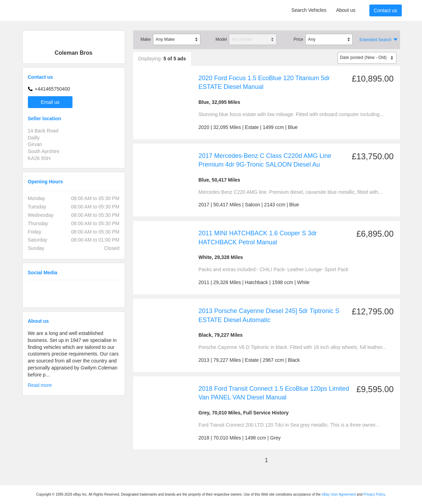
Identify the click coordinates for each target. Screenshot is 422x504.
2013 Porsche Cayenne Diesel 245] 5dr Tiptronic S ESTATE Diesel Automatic (269, 315)
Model (221, 39)
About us (346, 10)
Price (298, 39)
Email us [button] (50, 102)
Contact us (386, 10)
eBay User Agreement (339, 494)
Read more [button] (40, 385)
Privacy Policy (374, 494)
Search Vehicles (309, 10)
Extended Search (375, 40)
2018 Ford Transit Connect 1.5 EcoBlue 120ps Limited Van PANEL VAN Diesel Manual (274, 393)
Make (145, 39)
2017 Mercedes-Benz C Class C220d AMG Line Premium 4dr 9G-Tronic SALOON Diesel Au (265, 160)
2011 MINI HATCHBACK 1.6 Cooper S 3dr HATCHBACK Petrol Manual (258, 238)
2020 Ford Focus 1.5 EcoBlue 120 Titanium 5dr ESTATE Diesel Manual (264, 83)
